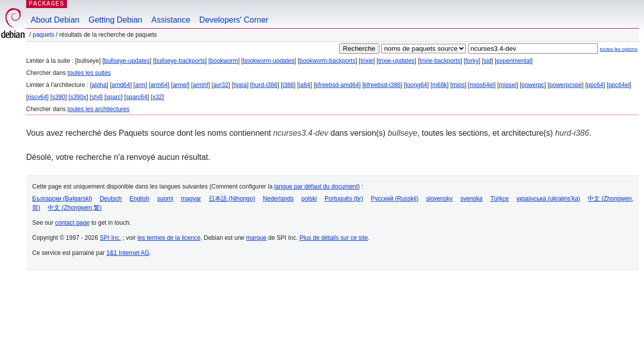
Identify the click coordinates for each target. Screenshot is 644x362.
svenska (471, 199)
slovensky (439, 199)
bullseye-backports (180, 61)
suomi (165, 199)
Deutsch (111, 199)
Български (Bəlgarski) (62, 199)
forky (472, 61)
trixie (367, 61)
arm (140, 85)
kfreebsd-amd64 (337, 85)
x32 (157, 97)
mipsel (508, 85)
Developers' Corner (234, 20)
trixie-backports (440, 61)
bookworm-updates (269, 61)
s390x (78, 97)
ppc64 (595, 85)
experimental (514, 61)
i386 (288, 85)
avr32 (221, 85)
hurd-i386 (265, 85)
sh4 (96, 97)
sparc (113, 97)
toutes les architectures (98, 109)
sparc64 (137, 97)
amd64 (121, 85)
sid (487, 61)
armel (180, 85)
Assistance (171, 20)
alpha (99, 85)
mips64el (482, 85)
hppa (240, 85)
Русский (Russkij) (395, 199)
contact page (72, 223)
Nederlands (278, 199)
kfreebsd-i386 (383, 85)
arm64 (159, 85)
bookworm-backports (327, 61)
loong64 (416, 85)
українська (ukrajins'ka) (548, 199)
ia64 (305, 85)
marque (256, 238)
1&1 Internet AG (128, 253)
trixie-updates (396, 61)
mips (458, 85)
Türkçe (499, 199)
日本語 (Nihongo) (232, 199)
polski (309, 199)
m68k (439, 85)
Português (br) (344, 199)
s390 (58, 97)
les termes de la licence (169, 238)
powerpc (533, 85)
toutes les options (619, 49)
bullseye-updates (127, 61)
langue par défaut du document (316, 187)
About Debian (55, 20)
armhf (200, 85)
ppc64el (619, 85)
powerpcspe (566, 85)
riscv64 (37, 97)
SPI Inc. (110, 238)
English (140, 199)
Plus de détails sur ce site (334, 238)
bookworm (224, 61)
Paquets (44, 35)
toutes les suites (89, 73)
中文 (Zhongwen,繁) (75, 208)
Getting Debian (115, 20)
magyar (191, 199)
